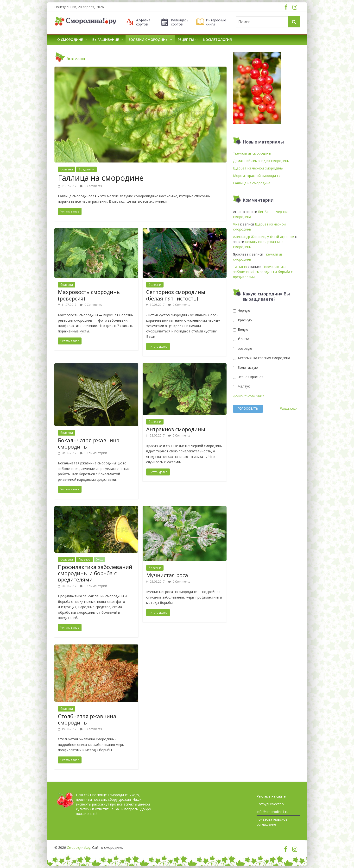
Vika (236, 224)
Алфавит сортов (143, 22)
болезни (67, 169)
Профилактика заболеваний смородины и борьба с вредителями (95, 573)
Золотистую (245, 367)
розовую (243, 348)
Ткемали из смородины (252, 153)
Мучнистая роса (167, 575)
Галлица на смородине (101, 178)
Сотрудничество (270, 804)
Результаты (288, 409)
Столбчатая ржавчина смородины (87, 719)
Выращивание (106, 40)
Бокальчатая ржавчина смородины (89, 443)
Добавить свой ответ (248, 396)
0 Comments (91, 186)
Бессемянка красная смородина (262, 358)
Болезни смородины (148, 40)
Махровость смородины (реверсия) (89, 295)
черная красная (248, 377)
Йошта (241, 339)
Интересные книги (216, 22)
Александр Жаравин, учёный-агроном (264, 237)
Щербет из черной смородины (258, 168)
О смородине (70, 40)
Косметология (218, 40)
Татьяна (240, 267)
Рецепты (186, 40)
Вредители (86, 169)
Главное (85, 559)
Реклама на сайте (271, 796)
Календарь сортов (180, 22)
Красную (242, 320)
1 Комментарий (93, 453)
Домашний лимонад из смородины (261, 161)
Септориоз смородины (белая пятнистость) (176, 295)
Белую (241, 329)
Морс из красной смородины (257, 176)
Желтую (242, 386)
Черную (242, 310)
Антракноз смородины (176, 429)
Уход (100, 559)
